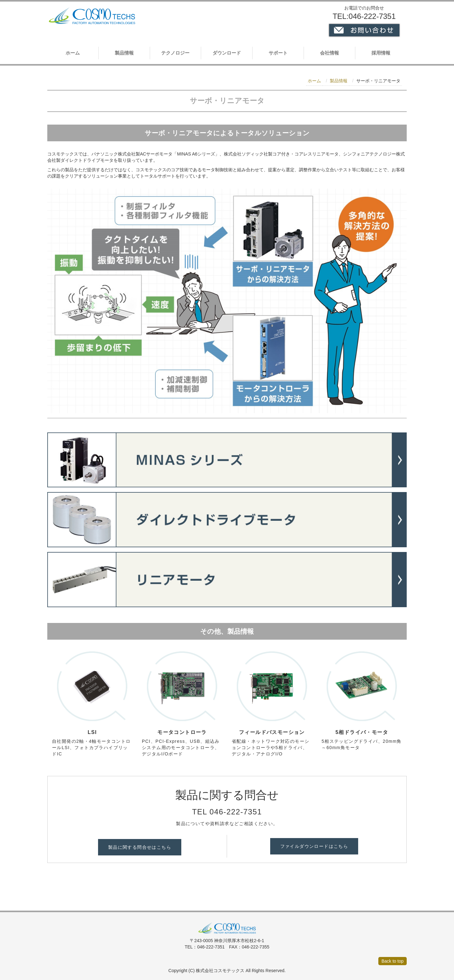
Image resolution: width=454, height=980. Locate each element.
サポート (278, 53)
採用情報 (381, 53)
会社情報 (329, 53)
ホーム (73, 53)
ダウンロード (227, 53)
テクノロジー (175, 53)
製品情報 (124, 53)
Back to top (393, 961)
